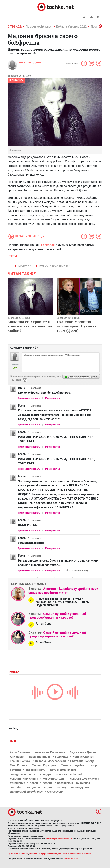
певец (34, 783)
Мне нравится (52, 398)
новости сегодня (54, 779)
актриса (15, 770)
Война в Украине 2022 (71, 27)
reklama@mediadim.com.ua (59, 839)
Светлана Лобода (82, 761)
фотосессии (55, 792)
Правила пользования (18, 854)
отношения (17, 783)
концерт (46, 774)
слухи (48, 787)
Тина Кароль (18, 765)
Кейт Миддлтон (83, 757)
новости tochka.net (69, 774)
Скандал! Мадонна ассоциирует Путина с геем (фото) (77, 326)
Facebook (48, 245)
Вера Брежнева (40, 757)
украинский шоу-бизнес (26, 792)
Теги (13, 741)
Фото (64, 765)
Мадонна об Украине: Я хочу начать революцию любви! (30, 326)
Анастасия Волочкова (50, 752)
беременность (35, 770)
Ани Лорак (17, 757)
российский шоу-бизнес (73, 783)
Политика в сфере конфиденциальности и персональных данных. (60, 854)
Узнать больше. (71, 859)
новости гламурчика (24, 779)
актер (93, 765)
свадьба (16, 787)
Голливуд (62, 757)
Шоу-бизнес (17, 80)
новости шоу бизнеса (85, 779)
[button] (91, 17)
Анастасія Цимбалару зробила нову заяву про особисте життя (63, 591)
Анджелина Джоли (83, 752)
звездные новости (23, 774)
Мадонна (25, 266)
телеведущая (80, 787)
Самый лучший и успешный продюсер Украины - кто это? (57, 616)
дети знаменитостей (64, 770)
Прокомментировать (29, 398)
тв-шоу (61, 787)
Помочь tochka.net (39, 27)
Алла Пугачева (20, 752)
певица (48, 783)
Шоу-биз (78, 765)
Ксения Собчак (20, 761)
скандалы (33, 787)
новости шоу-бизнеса (55, 266)
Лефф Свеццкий (30, 63)
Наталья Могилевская (50, 761)
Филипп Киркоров (44, 765)
